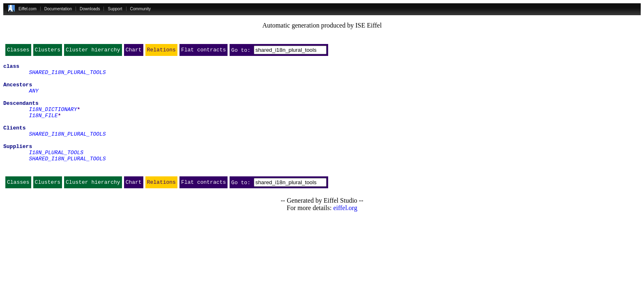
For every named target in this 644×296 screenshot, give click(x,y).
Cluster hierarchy (93, 51)
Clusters (48, 51)
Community (141, 9)
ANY (33, 98)
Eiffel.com (28, 9)
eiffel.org (345, 231)
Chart (134, 51)
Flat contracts (204, 51)
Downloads (90, 9)
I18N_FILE (43, 127)
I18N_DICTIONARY (53, 120)
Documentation (58, 9)
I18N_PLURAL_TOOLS (56, 172)
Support (115, 9)
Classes (18, 51)
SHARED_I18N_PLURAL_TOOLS (67, 76)
